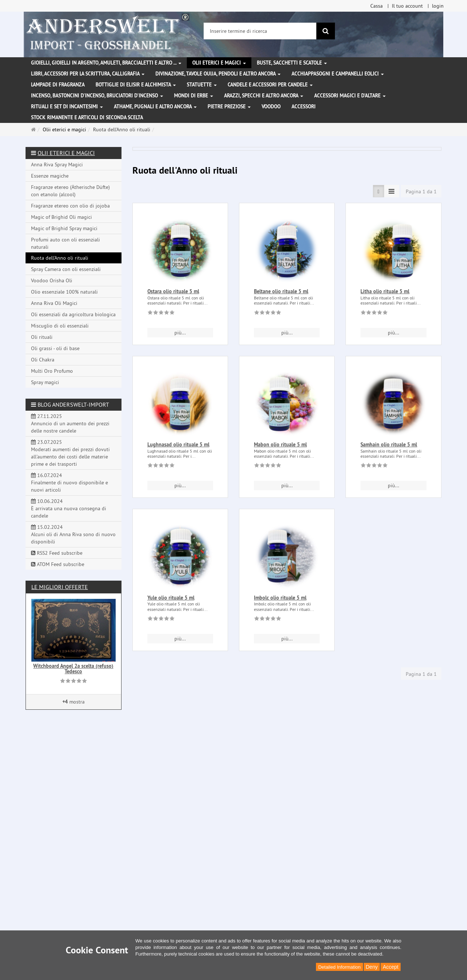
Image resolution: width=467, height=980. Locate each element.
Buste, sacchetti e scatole (292, 63)
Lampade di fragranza (58, 85)
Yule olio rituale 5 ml (171, 598)
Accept (391, 967)
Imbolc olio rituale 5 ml (280, 598)
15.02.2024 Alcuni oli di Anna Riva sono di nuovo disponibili (73, 534)
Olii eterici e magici (219, 63)
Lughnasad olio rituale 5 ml (178, 445)
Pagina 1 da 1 (421, 191)
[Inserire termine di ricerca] (260, 31)
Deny (372, 967)
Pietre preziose (229, 106)
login (438, 6)
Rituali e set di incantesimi (67, 106)
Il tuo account (407, 6)
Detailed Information (339, 967)
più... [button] (180, 333)
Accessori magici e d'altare (350, 96)
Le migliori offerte (60, 587)
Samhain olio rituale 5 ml (389, 445)
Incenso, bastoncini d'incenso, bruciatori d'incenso (97, 96)
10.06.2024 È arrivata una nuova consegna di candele (69, 508)
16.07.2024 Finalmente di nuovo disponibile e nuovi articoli (70, 483)
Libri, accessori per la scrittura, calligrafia (88, 74)
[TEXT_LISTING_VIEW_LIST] (379, 191)
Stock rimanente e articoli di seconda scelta (87, 117)
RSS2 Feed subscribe (57, 553)
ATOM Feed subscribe (58, 564)
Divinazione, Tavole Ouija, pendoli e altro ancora (218, 74)
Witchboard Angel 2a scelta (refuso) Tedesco (73, 669)
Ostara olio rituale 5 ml (173, 291)
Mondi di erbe (194, 96)
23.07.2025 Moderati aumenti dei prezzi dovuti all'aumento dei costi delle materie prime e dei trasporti (70, 453)
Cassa (377, 6)
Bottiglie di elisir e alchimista (136, 85)
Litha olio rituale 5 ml (385, 291)
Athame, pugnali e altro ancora (155, 106)
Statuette (202, 85)
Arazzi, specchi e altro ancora (264, 96)
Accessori (304, 106)
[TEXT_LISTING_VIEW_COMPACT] (391, 191)
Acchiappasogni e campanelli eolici (338, 74)
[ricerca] (326, 31)
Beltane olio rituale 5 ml (281, 291)
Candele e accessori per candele (270, 85)
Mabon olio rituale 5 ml (280, 445)
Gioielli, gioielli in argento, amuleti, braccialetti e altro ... (106, 63)
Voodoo (271, 106)
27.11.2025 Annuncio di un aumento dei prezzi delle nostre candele (70, 423)
